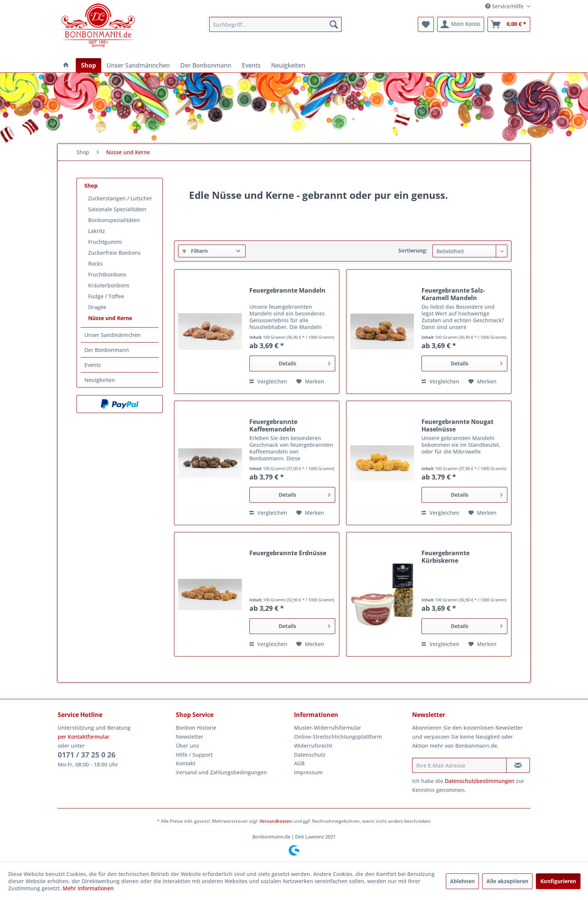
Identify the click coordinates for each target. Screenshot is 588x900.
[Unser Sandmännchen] (138, 65)
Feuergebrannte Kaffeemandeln (273, 425)
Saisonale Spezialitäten (117, 209)
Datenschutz (310, 755)
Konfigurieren (558, 881)
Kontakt (186, 763)
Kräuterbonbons (109, 285)
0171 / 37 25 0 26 (87, 755)
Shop (91, 186)
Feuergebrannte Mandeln (287, 291)
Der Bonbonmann (107, 350)
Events (93, 365)
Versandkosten (276, 821)
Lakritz (97, 231)
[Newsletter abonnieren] (518, 765)
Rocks (95, 264)
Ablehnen (462, 881)
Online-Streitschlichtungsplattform (338, 737)
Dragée (97, 307)
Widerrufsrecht (313, 746)
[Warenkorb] (509, 24)
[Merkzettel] (426, 24)
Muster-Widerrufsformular (328, 728)
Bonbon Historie (196, 728)
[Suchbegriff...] (275, 24)
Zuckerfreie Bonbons (114, 253)
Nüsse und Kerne (110, 318)
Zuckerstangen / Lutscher (120, 198)
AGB (299, 763)
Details (304, 362)
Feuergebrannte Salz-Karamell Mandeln (453, 294)
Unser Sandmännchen (112, 335)
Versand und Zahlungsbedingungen (221, 772)
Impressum (308, 772)
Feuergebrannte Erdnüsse (288, 553)
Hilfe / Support (194, 755)
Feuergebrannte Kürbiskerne (445, 557)
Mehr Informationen (88, 888)
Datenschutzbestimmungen (480, 781)
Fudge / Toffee (106, 296)
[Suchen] (334, 24)
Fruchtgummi (105, 242)
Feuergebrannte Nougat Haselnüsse (457, 425)
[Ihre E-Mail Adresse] (459, 765)
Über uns (187, 746)
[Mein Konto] (461, 24)
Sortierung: (413, 250)
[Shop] (88, 65)
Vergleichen (268, 381)
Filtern (195, 251)
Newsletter (190, 737)
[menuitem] (275, 24)
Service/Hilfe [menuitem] (505, 6)
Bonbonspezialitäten (114, 220)
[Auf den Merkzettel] (310, 382)
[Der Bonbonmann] (206, 65)
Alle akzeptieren (507, 881)
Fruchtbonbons (107, 274)
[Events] (251, 65)
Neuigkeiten (100, 380)
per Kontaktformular (84, 737)
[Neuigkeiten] (288, 65)
